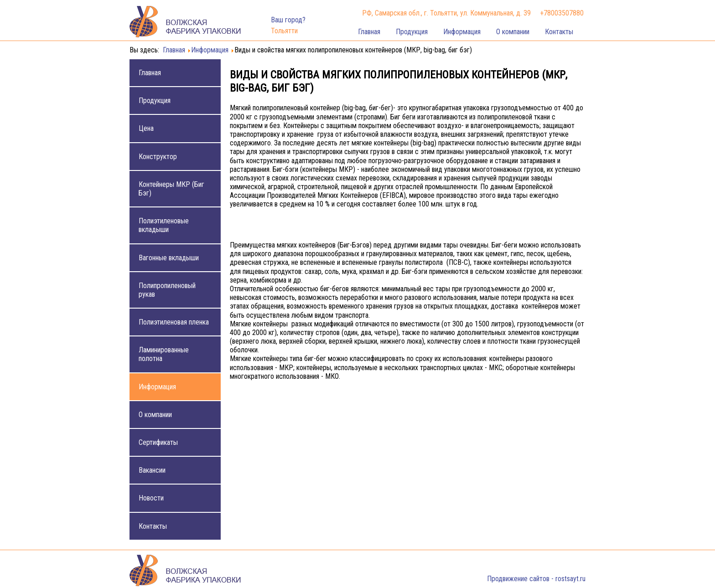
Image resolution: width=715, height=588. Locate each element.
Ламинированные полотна (164, 354)
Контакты (559, 32)
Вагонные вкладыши (169, 258)
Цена (146, 128)
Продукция (412, 32)
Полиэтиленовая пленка (174, 322)
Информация (462, 32)
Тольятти (284, 31)
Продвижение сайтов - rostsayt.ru (536, 579)
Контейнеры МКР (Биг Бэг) (171, 189)
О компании (513, 32)
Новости (151, 498)
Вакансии (152, 470)
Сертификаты (158, 442)
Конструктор (158, 157)
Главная (369, 32)
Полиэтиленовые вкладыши (164, 225)
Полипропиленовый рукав (167, 290)
